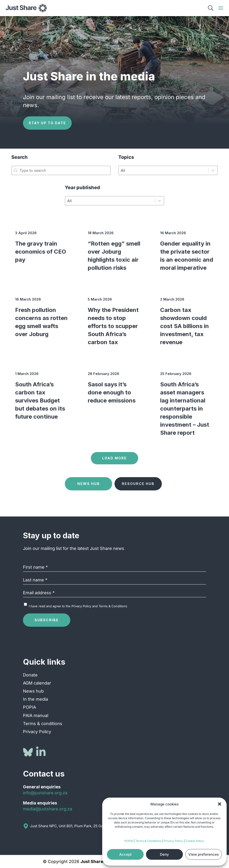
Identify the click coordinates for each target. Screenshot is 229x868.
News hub (33, 691)
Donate (30, 675)
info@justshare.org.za (45, 793)
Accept (125, 854)
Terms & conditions (43, 724)
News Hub (89, 484)
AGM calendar (37, 683)
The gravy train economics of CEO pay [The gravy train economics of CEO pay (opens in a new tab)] (41, 252)
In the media (35, 699)
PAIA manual (36, 715)
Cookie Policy (195, 841)
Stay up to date (47, 123)
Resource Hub (138, 484)
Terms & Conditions (148, 841)
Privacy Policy (173, 841)
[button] (220, 804)
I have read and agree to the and (78, 606)
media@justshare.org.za (48, 809)
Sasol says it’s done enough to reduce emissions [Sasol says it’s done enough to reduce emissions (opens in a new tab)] (112, 392)
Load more (114, 458)
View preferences (204, 854)
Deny (164, 854)
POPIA (129, 841)
